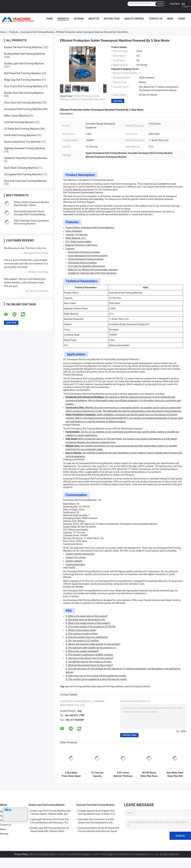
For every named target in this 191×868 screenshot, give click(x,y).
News (170, 19)
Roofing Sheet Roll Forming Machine (25, 54)
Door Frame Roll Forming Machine (23, 86)
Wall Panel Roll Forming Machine (23, 73)
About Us (94, 19)
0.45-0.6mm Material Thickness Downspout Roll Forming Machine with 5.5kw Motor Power (123, 774)
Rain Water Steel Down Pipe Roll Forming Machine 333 (175, 774)
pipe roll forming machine (78, 686)
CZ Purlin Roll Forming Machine (22, 129)
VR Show (79, 19)
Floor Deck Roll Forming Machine (23, 103)
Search (160, 4)
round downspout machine (137, 686)
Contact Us (156, 19)
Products (63, 19)
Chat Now (175, 4)
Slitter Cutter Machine (16, 116)
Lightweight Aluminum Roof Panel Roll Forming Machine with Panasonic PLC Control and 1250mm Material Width (50, 821)
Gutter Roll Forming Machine (20, 135)
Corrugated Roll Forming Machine (23, 174)
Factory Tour (112, 19)
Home (50, 19)
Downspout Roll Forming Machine (37, 32)
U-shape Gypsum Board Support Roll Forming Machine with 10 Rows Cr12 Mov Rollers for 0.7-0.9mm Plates (96, 813)
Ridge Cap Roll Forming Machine (22, 80)
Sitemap (4, 834)
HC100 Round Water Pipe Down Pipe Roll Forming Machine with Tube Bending (149, 774)
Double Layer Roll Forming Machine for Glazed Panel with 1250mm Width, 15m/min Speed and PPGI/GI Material (50, 830)
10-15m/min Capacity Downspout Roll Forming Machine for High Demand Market (97, 774)
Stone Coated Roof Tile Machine (22, 142)
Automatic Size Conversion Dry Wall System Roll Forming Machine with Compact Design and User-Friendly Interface (96, 821)
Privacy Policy (21, 854)
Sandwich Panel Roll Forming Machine (26, 158)
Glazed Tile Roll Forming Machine (23, 47)
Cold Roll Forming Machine (19, 122)
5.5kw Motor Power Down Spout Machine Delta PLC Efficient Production (71, 774)
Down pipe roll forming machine (107, 686)
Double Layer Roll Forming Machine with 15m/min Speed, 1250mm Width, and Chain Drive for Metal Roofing (50, 813)
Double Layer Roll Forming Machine (24, 64)
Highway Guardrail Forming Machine (25, 148)
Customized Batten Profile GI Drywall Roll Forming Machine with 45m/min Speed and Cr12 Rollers (99, 830)
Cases (181, 19)
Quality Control (134, 19)
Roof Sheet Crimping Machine (21, 168)
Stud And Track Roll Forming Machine (25, 181)
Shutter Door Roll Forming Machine (24, 93)
